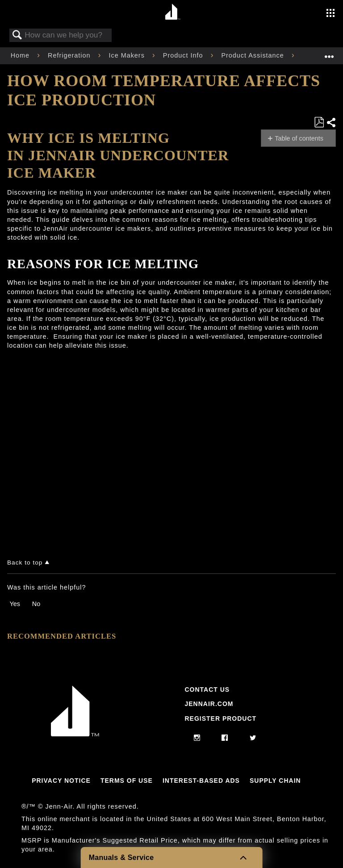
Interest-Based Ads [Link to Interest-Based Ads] (201, 781)
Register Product (220, 718)
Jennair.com (209, 704)
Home (21, 55)
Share (331, 123)
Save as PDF (319, 123)
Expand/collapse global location (329, 53)
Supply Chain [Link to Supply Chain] (275, 781)
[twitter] (253, 738)
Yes (15, 604)
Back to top (25, 563)
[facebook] (225, 738)
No (36, 604)
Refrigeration (70, 55)
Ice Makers (128, 55)
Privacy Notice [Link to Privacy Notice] (61, 781)
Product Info (184, 55)
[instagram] (197, 738)
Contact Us (207, 689)
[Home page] (173, 12)
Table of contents (299, 138)
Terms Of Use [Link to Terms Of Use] (127, 781)
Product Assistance (253, 55)
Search (17, 35)
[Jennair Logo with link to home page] (75, 734)
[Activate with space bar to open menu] (330, 14)
